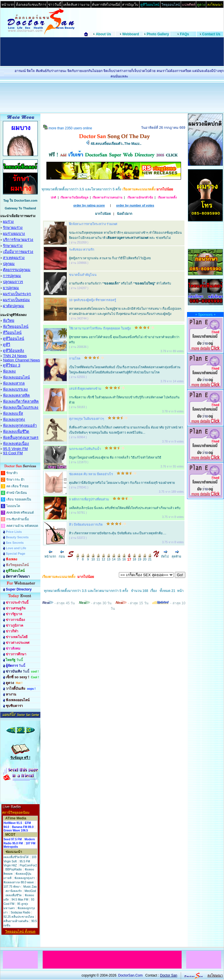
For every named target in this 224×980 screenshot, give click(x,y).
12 (103, 558)
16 (124, 558)
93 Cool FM (13, 453)
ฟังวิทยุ (9, 321)
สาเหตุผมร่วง (14, 258)
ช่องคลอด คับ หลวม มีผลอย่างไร (91, 474)
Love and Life (16, 548)
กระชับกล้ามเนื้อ (18, 519)
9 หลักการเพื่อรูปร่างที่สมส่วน (89, 499)
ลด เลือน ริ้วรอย (17, 486)
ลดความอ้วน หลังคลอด (22, 526)
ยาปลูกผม (11, 288)
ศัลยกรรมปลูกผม (17, 270)
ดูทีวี (6, 345)
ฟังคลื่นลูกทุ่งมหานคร (21, 438)
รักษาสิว (12, 473)
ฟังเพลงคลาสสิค (16, 395)
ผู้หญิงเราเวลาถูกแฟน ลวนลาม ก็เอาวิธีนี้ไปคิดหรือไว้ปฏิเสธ (110, 258)
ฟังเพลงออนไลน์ (16, 377)
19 (139, 558)
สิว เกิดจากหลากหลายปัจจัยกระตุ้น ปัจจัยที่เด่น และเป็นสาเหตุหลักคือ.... (118, 533)
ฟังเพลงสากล (14, 383)
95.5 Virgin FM (15, 449)
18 (134, 558)
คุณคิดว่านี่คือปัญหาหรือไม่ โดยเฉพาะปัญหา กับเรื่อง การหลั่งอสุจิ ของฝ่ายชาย (122, 483)
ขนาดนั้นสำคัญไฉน (83, 275)
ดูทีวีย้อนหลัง (13, 351)
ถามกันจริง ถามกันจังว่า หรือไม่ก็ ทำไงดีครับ (120, 283)
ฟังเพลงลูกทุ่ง (14, 419)
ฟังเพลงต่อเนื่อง (16, 444)
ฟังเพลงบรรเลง (15, 389)
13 (109, 558)
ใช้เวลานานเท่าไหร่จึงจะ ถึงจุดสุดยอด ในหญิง (100, 328)
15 (119, 558)
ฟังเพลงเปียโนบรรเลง (21, 407)
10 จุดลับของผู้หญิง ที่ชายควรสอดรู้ (93, 300)
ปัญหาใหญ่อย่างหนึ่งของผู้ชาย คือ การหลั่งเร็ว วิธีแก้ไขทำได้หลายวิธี (115, 457)
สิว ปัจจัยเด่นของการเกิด (86, 525)
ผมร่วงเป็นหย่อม (16, 300)
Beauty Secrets (17, 537)
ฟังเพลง (9, 371)
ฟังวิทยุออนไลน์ (16, 327)
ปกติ (53, 197)
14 (114, 558)
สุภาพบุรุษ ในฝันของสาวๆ (87, 419)
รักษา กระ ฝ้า (15, 480)
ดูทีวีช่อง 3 (11, 365)
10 (93, 558)
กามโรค (75, 359)
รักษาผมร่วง (13, 228)
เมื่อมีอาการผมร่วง (18, 252)
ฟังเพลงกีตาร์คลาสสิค (21, 401)
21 (150, 558)
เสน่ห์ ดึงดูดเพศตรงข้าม (85, 389)
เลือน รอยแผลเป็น (19, 499)
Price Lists (14, 532)
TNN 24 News (15, 356)
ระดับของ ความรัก (82, 250)
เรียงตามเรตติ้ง (167, 197)
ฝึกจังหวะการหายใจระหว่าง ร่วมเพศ (93, 224)
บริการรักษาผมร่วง (18, 240)
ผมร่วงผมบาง (14, 234)
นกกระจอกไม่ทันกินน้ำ (85, 449)
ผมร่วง (8, 222)
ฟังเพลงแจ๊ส (13, 413)
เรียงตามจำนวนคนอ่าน (107, 197)
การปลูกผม (12, 276)
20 (145, 558)
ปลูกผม (9, 264)
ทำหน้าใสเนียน (17, 493)
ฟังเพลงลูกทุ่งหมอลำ (20, 425)
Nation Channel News (21, 360)
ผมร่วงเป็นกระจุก (17, 294)
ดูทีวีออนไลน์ (13, 339)
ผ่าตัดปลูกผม (13, 306)
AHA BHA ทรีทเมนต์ (20, 513)
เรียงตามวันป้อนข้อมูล (74, 197)
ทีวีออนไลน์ (12, 333)
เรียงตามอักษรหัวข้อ (140, 197)
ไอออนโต (13, 506)
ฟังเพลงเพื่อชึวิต (16, 431)
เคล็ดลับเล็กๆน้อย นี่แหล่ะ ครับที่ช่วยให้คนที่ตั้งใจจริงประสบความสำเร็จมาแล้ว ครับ (125, 508)
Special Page (15, 554)
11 (98, 558)
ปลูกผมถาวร (13, 282)
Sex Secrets (15, 543)
